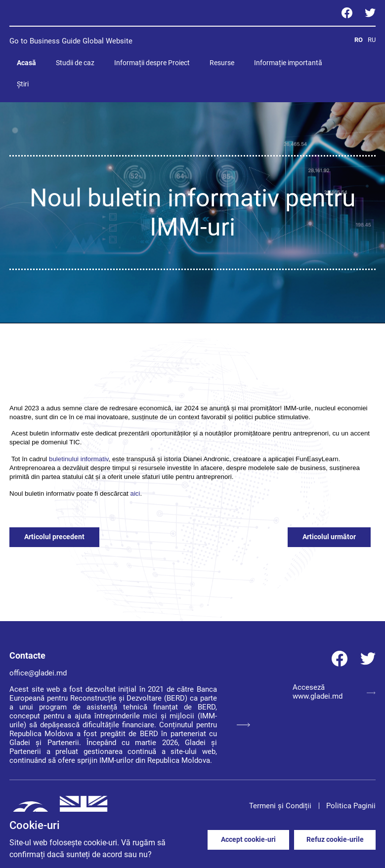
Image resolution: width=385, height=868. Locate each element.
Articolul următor (329, 537)
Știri (23, 84)
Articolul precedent (54, 537)
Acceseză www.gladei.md (334, 692)
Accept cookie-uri (248, 839)
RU (372, 40)
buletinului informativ (79, 459)
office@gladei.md (38, 673)
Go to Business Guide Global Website (71, 41)
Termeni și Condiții (280, 806)
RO (359, 40)
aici (135, 493)
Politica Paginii (351, 806)
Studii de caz (75, 63)
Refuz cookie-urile (335, 839)
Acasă (26, 63)
